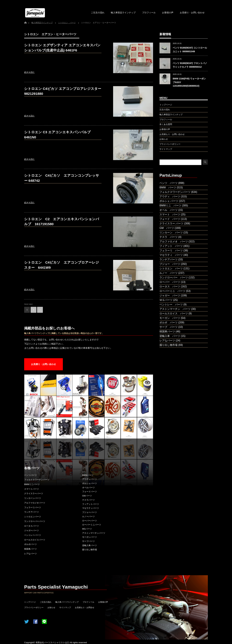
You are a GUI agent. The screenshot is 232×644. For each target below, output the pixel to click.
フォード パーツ (170, 219)
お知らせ (51, 608)
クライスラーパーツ (34, 493)
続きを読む (29, 72)
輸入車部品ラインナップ (123, 13)
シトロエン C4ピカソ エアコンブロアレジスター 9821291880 (63, 91)
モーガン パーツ (170, 318)
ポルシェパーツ (89, 483)
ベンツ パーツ (169, 183)
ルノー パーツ (169, 273)
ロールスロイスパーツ (35, 540)
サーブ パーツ (169, 327)
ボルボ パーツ (169, 322)
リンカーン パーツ (171, 232)
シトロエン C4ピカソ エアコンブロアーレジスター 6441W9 (62, 265)
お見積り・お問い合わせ (192, 13)
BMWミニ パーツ (170, 205)
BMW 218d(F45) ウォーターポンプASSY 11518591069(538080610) (189, 82)
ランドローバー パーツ (174, 277)
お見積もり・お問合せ (85, 608)
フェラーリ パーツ (171, 250)
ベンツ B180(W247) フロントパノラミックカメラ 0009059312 (190, 65)
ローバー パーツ (170, 282)
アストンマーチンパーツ (94, 533)
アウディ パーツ (170, 196)
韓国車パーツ (30, 549)
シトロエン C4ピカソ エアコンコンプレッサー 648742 (62, 178)
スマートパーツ (31, 489)
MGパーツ (87, 529)
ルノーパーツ (88, 516)
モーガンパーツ (89, 537)
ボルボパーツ (30, 544)
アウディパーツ (89, 479)
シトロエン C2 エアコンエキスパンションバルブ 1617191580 (62, 222)
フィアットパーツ (91, 504)
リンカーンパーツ (33, 498)
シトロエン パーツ (171, 268)
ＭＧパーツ (166, 300)
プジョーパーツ (89, 512)
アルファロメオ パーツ (174, 241)
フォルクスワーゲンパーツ (37, 480)
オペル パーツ (169, 210)
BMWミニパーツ (32, 484)
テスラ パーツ (169, 237)
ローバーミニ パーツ (172, 291)
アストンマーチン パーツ (175, 309)
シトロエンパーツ (33, 517)
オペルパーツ (88, 488)
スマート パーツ (170, 214)
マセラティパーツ (91, 508)
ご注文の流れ (98, 13)
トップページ (30, 602)
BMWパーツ (88, 475)
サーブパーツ (88, 541)
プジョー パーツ (170, 264)
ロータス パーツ (170, 286)
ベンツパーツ (30, 475)
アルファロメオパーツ (35, 503)
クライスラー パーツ (171, 223)
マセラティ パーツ (171, 255)
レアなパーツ (30, 554)
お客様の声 (168, 13)
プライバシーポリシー (34, 608)
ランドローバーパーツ (35, 521)
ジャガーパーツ (31, 530)
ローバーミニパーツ (92, 525)
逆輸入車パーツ (89, 545)
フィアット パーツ (171, 246)
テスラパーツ (88, 500)
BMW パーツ (168, 187)
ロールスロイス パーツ (174, 313)
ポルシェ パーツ (169, 201)
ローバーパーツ (89, 521)
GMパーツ (87, 496)
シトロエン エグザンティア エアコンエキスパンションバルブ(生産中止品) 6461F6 (62, 48)
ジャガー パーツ (170, 295)
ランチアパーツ (31, 512)
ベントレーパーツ (33, 535)
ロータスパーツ (31, 526)
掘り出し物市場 (89, 550)
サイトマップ (65, 608)
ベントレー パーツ (171, 304)
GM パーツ (167, 228)
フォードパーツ (89, 492)
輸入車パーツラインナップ (67, 602)
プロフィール (149, 13)
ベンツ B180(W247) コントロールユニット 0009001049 (190, 50)
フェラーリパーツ (33, 507)
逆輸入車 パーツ (170, 336)
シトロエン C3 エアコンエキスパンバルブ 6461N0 (57, 135)
